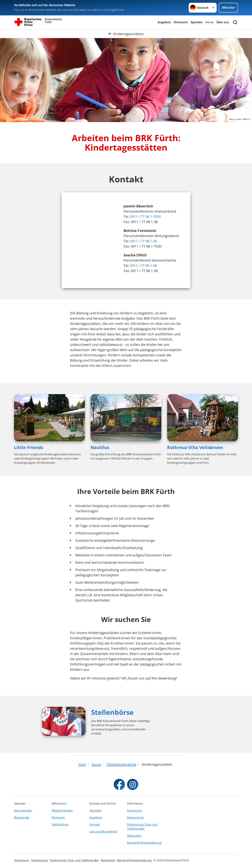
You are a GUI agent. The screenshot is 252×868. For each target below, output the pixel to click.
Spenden (197, 22)
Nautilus (100, 447)
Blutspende (22, 817)
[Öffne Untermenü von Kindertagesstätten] (126, 34)
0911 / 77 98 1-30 (143, 241)
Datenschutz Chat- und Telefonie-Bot (142, 827)
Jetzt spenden (23, 810)
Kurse (209, 22)
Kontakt (95, 824)
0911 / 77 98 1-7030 (145, 217)
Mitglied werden (62, 810)
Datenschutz (135, 817)
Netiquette (134, 836)
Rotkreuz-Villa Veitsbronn (195, 447)
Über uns (223, 22)
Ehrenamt (181, 22)
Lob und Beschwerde (103, 831)
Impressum (135, 810)
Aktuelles (95, 810)
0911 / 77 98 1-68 (143, 266)
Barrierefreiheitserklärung (144, 843)
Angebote (164, 22)
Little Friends (29, 447)
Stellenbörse (112, 712)
